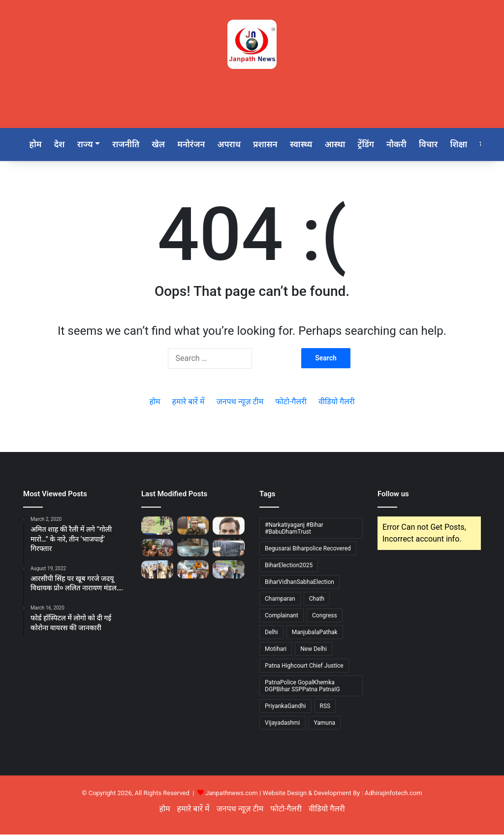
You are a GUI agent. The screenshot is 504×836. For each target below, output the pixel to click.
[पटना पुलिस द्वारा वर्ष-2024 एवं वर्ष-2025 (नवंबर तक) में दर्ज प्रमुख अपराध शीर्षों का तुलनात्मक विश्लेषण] (193, 527)
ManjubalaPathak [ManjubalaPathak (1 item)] (315, 634)
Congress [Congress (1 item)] (325, 617)
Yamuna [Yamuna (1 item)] (325, 724)
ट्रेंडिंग (380, 145)
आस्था (348, 145)
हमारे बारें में (189, 403)
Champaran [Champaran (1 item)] (280, 600)
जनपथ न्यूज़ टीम (240, 403)
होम (36, 145)
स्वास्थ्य (313, 145)
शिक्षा (477, 145)
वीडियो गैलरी (337, 403)
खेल (165, 145)
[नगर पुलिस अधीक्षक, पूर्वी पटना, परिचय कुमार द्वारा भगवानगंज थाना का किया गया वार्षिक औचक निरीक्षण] (229, 548)
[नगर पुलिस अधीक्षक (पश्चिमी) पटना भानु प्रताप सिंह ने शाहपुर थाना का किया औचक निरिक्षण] (193, 548)
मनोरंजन (199, 145)
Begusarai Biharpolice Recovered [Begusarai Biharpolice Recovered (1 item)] (308, 550)
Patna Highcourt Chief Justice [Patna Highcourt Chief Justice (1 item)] (304, 667)
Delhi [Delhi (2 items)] (271, 634)
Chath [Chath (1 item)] (317, 600)
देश (62, 145)
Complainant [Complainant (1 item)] (282, 617)
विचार (445, 145)
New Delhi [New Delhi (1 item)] (314, 650)
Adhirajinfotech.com (394, 794)
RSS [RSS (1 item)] (325, 707)
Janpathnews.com (232, 794)
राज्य (89, 145)
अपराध (238, 145)
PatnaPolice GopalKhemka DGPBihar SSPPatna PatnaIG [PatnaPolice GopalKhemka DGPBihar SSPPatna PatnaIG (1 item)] (302, 687)
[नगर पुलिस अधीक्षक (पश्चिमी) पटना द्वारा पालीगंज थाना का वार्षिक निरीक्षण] (157, 548)
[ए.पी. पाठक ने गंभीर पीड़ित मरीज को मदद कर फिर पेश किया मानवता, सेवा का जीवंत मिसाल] (229, 527)
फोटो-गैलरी (291, 403)
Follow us (393, 495)
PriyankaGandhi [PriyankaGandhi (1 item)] (285, 707)
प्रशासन (276, 145)
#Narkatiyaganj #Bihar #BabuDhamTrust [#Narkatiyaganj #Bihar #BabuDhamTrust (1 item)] (294, 530)
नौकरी (412, 145)
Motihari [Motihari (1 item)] (276, 650)
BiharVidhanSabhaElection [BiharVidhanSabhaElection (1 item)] (299, 583)
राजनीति (131, 145)
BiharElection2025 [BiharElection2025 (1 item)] (289, 567)
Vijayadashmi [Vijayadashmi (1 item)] (283, 724)
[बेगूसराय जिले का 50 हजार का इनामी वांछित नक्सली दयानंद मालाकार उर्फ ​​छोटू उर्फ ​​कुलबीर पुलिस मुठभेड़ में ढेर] (157, 527)
